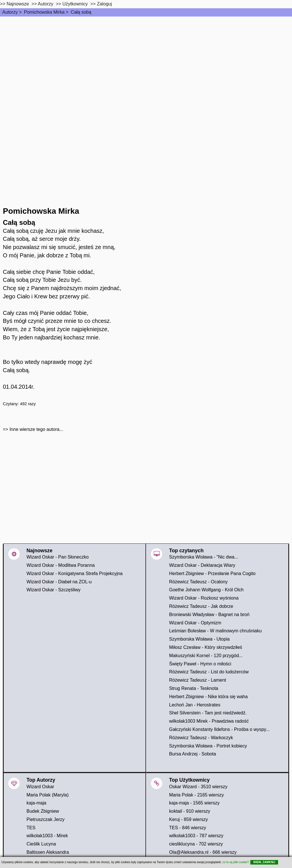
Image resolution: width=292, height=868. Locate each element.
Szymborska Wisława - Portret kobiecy (208, 746)
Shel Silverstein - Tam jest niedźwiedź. (208, 713)
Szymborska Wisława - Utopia (199, 639)
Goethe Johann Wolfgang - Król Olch (206, 590)
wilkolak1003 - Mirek (47, 836)
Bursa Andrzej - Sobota (193, 754)
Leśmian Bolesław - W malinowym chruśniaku (215, 631)
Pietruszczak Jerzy (45, 819)
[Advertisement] (146, 59)
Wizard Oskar (40, 787)
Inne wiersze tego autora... (36, 429)
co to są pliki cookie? (236, 862)
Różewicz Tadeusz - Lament (198, 680)
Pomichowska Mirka (44, 12)
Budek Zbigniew (43, 811)
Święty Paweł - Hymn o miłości (200, 664)
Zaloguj (104, 4)
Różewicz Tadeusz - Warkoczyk (201, 738)
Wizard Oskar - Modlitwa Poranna (61, 565)
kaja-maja (36, 803)
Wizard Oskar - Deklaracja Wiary (202, 565)
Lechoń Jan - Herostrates (195, 705)
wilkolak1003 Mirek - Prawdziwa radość (209, 721)
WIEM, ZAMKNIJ (264, 862)
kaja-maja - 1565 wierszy (194, 803)
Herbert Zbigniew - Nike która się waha (208, 697)
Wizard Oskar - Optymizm (195, 623)
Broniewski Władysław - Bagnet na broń (209, 615)
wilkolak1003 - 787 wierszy (196, 836)
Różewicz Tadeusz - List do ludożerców (209, 672)
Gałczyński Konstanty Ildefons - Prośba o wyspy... (219, 729)
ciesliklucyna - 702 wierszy (196, 844)
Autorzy (10, 12)
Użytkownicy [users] (75, 4)
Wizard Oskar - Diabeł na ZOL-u (59, 582)
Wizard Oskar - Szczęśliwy (53, 590)
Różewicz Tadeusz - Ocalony (198, 582)
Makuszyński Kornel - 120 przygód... (206, 656)
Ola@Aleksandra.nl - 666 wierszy (203, 852)
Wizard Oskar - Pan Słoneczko (58, 557)
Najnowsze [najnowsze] (18, 4)
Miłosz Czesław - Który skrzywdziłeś (206, 647)
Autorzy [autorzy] (46, 4)
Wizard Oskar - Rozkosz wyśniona (204, 598)
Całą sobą (81, 12)
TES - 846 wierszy (188, 828)
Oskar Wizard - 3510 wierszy (198, 787)
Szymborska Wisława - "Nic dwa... (204, 557)
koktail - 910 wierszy (190, 811)
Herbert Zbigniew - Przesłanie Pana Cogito (212, 573)
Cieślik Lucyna (41, 844)
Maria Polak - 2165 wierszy (196, 795)
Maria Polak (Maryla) (48, 795)
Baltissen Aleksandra (48, 852)
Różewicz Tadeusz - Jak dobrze (201, 606)
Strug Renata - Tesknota (194, 688)
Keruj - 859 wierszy (188, 819)
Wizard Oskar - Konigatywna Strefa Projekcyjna (75, 573)
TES (31, 828)
